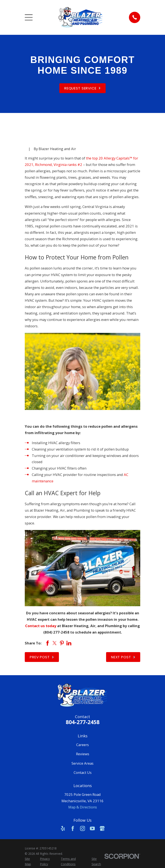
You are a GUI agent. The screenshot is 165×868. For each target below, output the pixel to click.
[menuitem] (30, 862)
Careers (82, 745)
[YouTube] (92, 828)
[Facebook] (73, 828)
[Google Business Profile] (102, 828)
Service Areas (82, 763)
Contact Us (83, 772)
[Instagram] (82, 828)
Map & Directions (83, 807)
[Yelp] (63, 828)
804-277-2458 (83, 722)
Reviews (83, 754)
